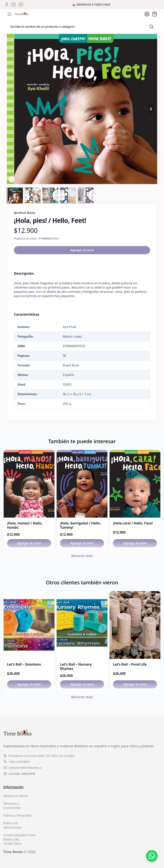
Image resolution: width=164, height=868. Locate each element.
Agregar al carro (82, 250)
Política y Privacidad (17, 815)
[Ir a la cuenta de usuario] (147, 14)
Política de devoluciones (13, 825)
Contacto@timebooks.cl (23, 768)
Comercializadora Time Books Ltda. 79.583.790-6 (19, 839)
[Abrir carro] (155, 14)
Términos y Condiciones (12, 806)
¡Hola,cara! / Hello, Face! (133, 523)
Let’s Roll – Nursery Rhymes (76, 666)
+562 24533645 (17, 762)
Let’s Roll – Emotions (24, 664)
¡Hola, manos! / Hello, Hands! (25, 525)
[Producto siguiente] (151, 109)
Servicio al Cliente (16, 796)
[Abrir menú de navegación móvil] (9, 14)
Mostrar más (82, 556)
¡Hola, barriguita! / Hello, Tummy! (80, 525)
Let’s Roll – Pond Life (130, 664)
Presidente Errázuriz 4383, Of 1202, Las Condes (39, 756)
